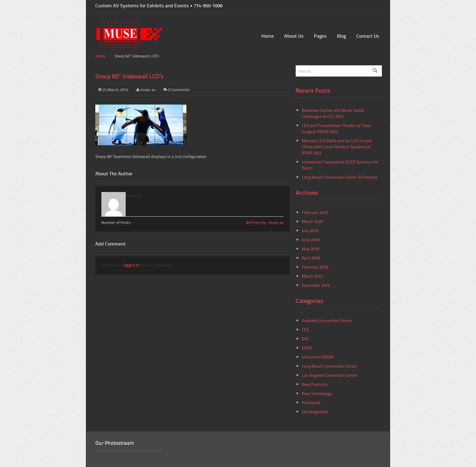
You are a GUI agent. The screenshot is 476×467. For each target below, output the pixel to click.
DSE (305, 339)
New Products (315, 384)
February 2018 (315, 267)
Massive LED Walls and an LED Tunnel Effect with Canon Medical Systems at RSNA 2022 (337, 147)
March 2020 (312, 221)
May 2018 (310, 249)
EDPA (307, 348)
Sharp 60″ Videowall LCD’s (129, 76)
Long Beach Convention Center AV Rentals (340, 177)
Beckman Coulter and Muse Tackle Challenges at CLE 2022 (333, 113)
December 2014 (316, 285)
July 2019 (310, 230)
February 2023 (315, 212)
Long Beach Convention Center (329, 366)
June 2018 (311, 240)
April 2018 (311, 258)
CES (305, 330)
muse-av (148, 90)
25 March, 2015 (113, 90)
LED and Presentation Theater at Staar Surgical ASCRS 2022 (336, 128)
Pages (320, 36)
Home (268, 36)
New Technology (317, 393)
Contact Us (368, 36)
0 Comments (179, 90)
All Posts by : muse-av (265, 222)
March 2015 (312, 276)
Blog (342, 36)
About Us (294, 36)
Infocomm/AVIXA (318, 357)
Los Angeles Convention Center (330, 375)
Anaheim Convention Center (327, 320)
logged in (131, 265)
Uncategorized (315, 412)
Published (311, 402)
